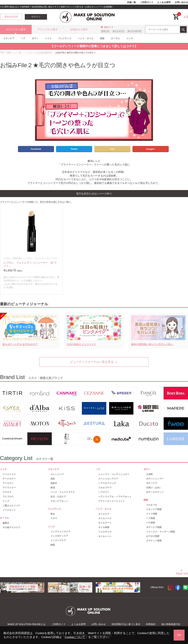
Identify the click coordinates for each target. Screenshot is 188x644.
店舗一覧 (131, 2)
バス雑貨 (151, 523)
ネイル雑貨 (104, 527)
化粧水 (54, 483)
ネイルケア (104, 514)
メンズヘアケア (58, 540)
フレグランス (65, 38)
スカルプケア (105, 488)
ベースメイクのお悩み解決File (38, 53)
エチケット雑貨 (154, 541)
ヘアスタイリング (107, 483)
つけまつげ (152, 505)
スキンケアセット (59, 501)
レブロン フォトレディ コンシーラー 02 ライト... (30, 264)
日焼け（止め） (154, 488)
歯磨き (6, 523)
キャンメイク (118, 31)
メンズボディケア (59, 536)
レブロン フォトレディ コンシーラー (41, 258)
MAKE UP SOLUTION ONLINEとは (26, 624)
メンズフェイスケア (60, 531)
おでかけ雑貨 (153, 536)
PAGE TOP (182, 573)
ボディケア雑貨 (154, 527)
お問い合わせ (181, 2)
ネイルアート (105, 523)
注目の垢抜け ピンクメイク (82, 344)
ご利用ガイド (147, 2)
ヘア (23, 38)
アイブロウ (8, 497)
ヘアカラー (104, 492)
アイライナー (9, 488)
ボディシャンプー (155, 479)
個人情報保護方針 (171, 624)
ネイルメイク (105, 518)
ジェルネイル (105, 532)
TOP (2, 53)
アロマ (54, 518)
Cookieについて (75, 637)
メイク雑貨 (152, 514)
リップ (6, 501)
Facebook (36, 149)
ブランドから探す (48, 29)
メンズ (130, 38)
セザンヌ (105, 31)
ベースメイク (9, 474)
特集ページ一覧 (14, 53)
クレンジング (57, 474)
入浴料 (149, 474)
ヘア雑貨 (151, 518)
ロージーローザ (134, 31)
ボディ (35, 38)
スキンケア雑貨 (154, 509)
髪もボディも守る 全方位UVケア (20, 344)
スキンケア (9, 38)
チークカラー (9, 479)
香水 (53, 514)
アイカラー (8, 483)
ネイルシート (105, 536)
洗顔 (53, 479)
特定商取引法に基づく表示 (126, 624)
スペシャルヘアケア (108, 479)
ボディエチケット (155, 492)
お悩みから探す (79, 29)
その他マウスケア (11, 527)
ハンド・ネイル (86, 38)
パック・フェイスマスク (63, 492)
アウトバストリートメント (112, 501)
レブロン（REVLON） (13, 258)
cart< (176, 14)
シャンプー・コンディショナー (114, 474)
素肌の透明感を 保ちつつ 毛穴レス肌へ (152, 344)
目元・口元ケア (58, 497)
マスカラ (7, 492)
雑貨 (102, 38)
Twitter (74, 149)
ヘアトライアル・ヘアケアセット (115, 497)
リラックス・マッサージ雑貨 (161, 532)
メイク (48, 38)
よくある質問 (164, 2)
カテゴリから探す (16, 29)
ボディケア (152, 483)
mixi (112, 149)
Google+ (151, 149)
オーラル (115, 38)
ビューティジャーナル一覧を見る (94, 362)
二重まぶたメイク (11, 505)
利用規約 (151, 624)
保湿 (53, 488)
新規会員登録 (11, 17)
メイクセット (9, 510)
